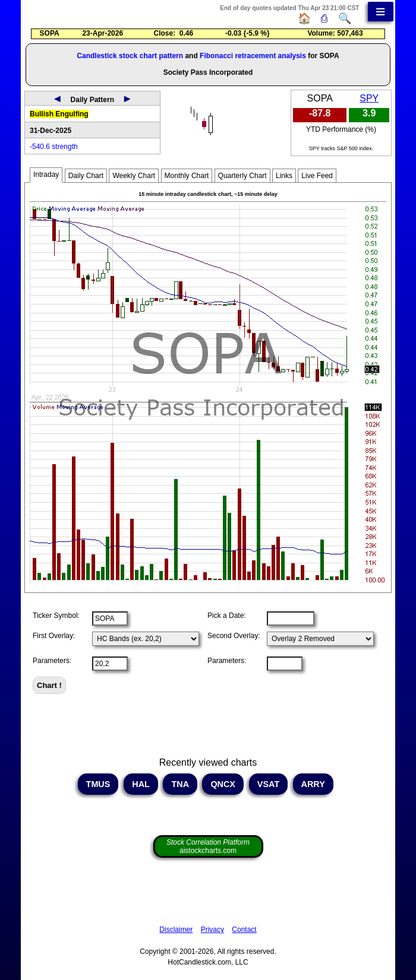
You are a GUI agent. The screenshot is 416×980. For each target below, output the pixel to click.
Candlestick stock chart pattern (130, 56)
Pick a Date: (227, 616)
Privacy (212, 930)
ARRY (313, 784)
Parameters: (52, 661)
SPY (369, 98)
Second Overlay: (234, 636)
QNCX (223, 784)
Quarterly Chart (242, 176)
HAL (141, 784)
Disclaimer (176, 930)
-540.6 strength (54, 147)
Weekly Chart (134, 176)
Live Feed (317, 176)
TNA (180, 784)
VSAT (268, 784)
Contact (244, 930)
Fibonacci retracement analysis (253, 56)
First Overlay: (54, 636)
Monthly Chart (187, 176)
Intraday (46, 175)
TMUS (98, 784)
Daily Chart (86, 176)
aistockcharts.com (208, 846)
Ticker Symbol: (56, 616)
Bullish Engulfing (59, 114)
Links (284, 176)
